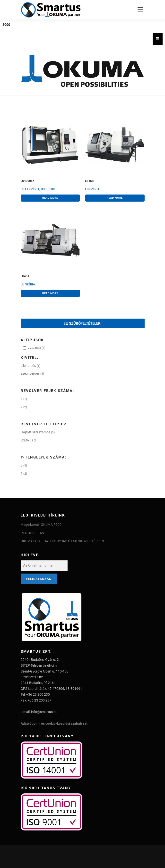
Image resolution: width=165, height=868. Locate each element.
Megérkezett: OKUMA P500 (41, 525)
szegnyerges (30, 373)
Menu (140, 9)
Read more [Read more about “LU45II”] (50, 293)
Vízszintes (34, 348)
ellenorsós (28, 366)
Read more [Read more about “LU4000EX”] (50, 198)
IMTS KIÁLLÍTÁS (33, 533)
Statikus (27, 440)
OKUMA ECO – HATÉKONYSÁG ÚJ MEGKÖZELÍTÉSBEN (62, 541)
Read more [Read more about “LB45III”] (115, 198)
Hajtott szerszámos (35, 432)
